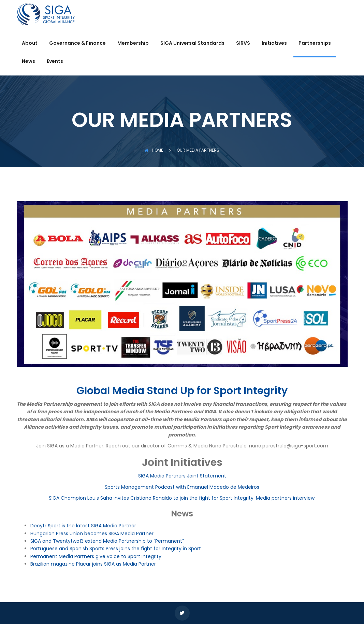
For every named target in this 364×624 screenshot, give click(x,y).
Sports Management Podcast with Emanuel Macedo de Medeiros (182, 487)
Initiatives (274, 44)
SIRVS (243, 44)
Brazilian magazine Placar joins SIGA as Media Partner (93, 564)
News (28, 62)
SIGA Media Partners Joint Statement (182, 476)
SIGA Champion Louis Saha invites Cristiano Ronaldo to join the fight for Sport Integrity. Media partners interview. (182, 498)
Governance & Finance (77, 44)
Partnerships (315, 44)
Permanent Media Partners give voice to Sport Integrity (96, 556)
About (30, 44)
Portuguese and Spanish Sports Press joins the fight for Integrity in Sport (116, 549)
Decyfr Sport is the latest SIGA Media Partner (83, 526)
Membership (133, 44)
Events (55, 62)
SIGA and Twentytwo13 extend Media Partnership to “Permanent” (107, 541)
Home (154, 150)
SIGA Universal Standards (192, 44)
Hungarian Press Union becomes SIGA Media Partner (92, 533)
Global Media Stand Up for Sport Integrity (182, 391)
